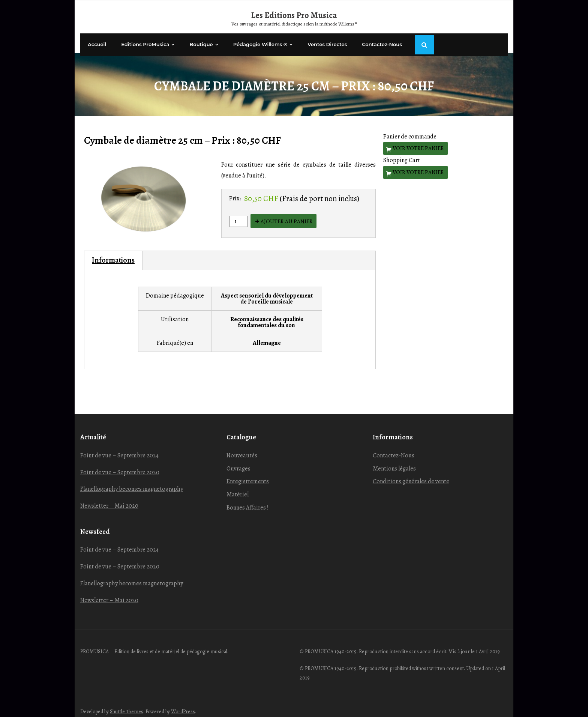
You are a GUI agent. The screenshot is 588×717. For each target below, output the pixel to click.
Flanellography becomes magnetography (132, 482)
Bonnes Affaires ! (247, 501)
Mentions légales (394, 461)
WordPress (183, 705)
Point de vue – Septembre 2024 (119, 449)
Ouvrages (238, 461)
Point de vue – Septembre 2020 (120, 465)
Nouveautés (242, 449)
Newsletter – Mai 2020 (109, 499)
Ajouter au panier (287, 215)
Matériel (238, 488)
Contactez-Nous (394, 449)
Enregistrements (248, 475)
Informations (113, 253)
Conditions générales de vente (411, 475)
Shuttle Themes (127, 705)
